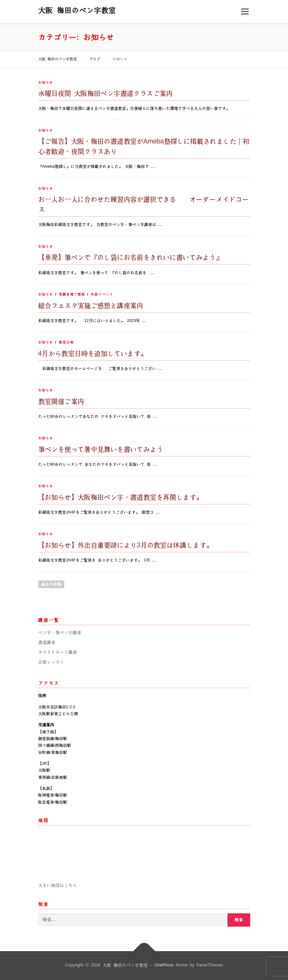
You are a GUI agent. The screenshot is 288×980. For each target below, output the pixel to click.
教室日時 (66, 342)
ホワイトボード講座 (57, 652)
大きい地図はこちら (57, 885)
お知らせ (46, 82)
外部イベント (102, 294)
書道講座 (47, 642)
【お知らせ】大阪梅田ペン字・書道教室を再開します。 (120, 497)
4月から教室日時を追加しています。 (93, 354)
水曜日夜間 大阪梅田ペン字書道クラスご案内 (105, 94)
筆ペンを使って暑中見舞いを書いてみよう (101, 449)
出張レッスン (51, 662)
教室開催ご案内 (61, 402)
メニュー (245, 11)
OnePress (164, 965)
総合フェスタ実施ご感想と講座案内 (91, 306)
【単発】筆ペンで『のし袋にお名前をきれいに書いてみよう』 (130, 258)
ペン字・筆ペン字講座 (60, 633)
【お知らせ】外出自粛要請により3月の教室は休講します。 (125, 545)
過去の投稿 (51, 584)
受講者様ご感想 (72, 294)
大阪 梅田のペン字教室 (77, 10)
